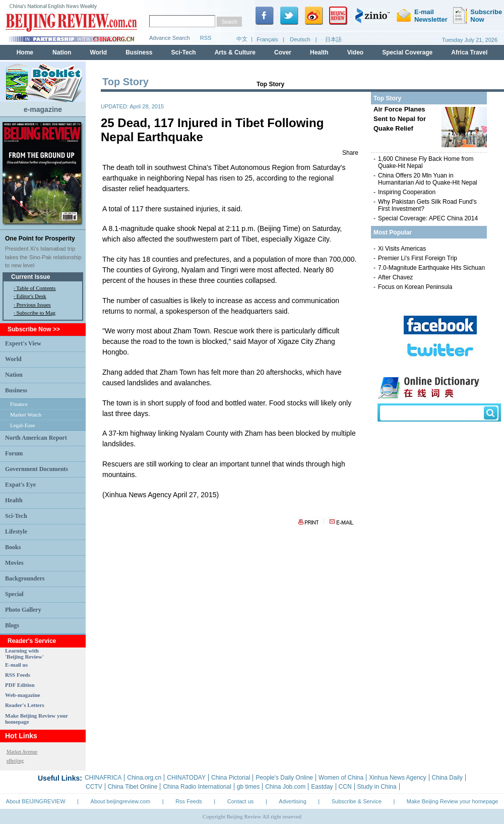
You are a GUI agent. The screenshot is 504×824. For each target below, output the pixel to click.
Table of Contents (36, 288)
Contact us (241, 801)
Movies (14, 563)
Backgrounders (25, 578)
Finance (19, 404)
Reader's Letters (25, 705)
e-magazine (43, 109)
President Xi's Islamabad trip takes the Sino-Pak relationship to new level (43, 257)
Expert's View (23, 343)
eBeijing (15, 761)
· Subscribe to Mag (35, 313)
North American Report (36, 438)
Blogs (12, 625)
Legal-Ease (22, 425)
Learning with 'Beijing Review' (24, 654)
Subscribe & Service (357, 801)
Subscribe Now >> (34, 329)
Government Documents (37, 469)
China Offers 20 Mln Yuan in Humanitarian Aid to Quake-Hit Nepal (428, 179)
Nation (14, 375)
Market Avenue (22, 752)
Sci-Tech (16, 516)
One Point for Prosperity (40, 239)
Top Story (270, 84)
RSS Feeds (18, 675)
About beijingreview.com (121, 801)
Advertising (292, 801)
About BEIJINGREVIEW (36, 801)
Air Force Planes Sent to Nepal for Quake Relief (400, 119)
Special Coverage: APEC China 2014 (428, 218)
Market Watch (26, 415)
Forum (14, 453)
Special (14, 594)
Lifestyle (16, 532)
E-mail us (16, 665)
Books (13, 547)
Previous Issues (34, 305)
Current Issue (30, 277)
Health (14, 500)
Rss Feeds (189, 801)
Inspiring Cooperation (407, 192)
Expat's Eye (20, 485)
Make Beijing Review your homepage (453, 801)
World (13, 359)
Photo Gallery (23, 610)
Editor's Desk (31, 296)
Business (16, 390)
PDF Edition (20, 685)
